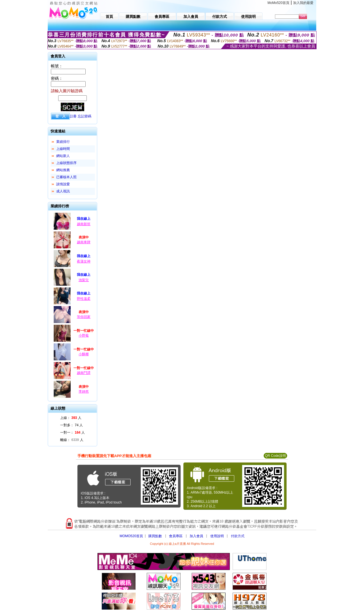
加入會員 (196, 536)
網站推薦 (63, 170)
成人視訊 (63, 191)
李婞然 (84, 391)
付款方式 (238, 536)
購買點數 (155, 536)
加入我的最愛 (303, 3)
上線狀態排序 (66, 163)
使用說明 (217, 536)
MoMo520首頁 (279, 3)
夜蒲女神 (84, 261)
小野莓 (84, 335)
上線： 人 (71, 418)
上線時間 (63, 149)
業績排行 (63, 142)
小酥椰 (84, 354)
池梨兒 (84, 280)
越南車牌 (84, 242)
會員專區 (176, 536)
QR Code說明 (275, 456)
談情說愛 (63, 184)
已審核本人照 (66, 177)
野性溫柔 (84, 299)
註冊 (73, 116)
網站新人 (63, 156)
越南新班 (84, 224)
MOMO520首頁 (131, 536)
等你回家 (84, 317)
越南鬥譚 (84, 373)
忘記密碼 (84, 116)
